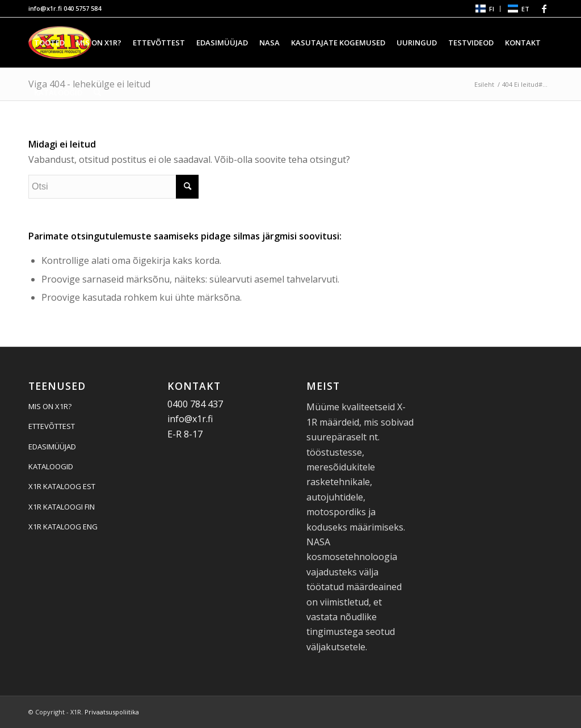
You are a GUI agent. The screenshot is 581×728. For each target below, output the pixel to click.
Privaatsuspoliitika (112, 712)
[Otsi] (97, 92)
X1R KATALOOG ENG (63, 527)
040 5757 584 (82, 8)
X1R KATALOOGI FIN (62, 507)
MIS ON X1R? (50, 406)
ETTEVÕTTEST (52, 426)
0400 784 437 (195, 404)
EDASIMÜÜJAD (52, 447)
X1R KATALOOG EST (62, 486)
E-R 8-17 (185, 434)
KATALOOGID (51, 466)
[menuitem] (484, 9)
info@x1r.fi (45, 8)
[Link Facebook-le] (544, 9)
